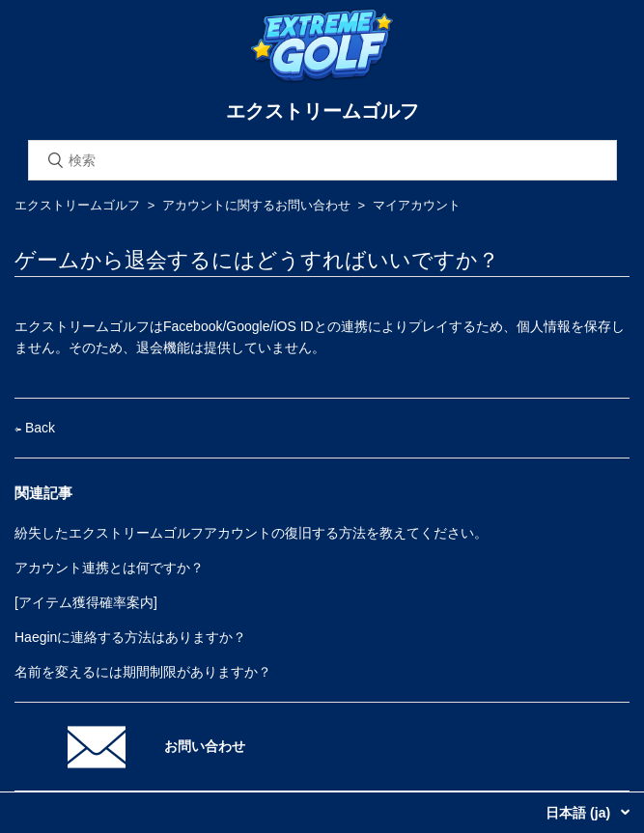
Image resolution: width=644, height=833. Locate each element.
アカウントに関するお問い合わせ (256, 205)
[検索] (322, 160)
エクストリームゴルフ (77, 205)
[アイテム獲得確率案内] (86, 602)
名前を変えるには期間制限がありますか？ (143, 672)
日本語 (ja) (580, 813)
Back (35, 428)
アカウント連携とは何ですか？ (109, 568)
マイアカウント (417, 205)
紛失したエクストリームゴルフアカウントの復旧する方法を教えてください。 (251, 533)
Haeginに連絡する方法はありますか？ (130, 637)
